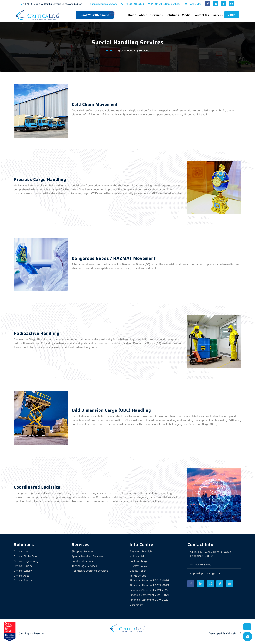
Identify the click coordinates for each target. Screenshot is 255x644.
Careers (217, 15)
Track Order (193, 4)
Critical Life (21, 551)
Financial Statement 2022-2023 (149, 585)
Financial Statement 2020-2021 (149, 595)
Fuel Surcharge (139, 561)
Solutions (172, 15)
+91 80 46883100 (132, 4)
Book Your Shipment (95, 15)
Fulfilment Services (83, 561)
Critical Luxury (23, 571)
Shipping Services (83, 551)
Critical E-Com (23, 566)
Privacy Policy (138, 566)
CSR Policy (136, 605)
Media (186, 15)
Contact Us (201, 15)
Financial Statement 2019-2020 (149, 600)
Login (232, 15)
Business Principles (142, 551)
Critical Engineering (26, 561)
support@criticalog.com (102, 4)
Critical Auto (22, 576)
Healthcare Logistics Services (90, 571)
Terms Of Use (138, 576)
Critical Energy (23, 580)
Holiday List (137, 556)
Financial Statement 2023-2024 (149, 580)
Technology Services (84, 566)
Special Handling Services (88, 556)
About (143, 15)
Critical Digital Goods (27, 556)
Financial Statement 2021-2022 (149, 590)
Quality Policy (138, 571)
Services (157, 15)
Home (132, 15)
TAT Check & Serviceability (164, 4)
